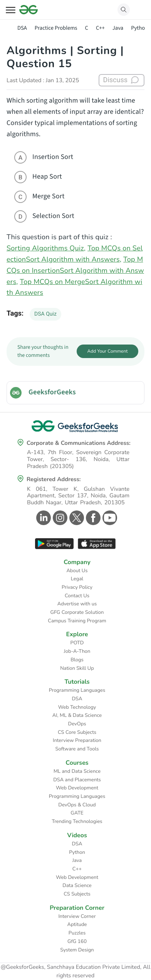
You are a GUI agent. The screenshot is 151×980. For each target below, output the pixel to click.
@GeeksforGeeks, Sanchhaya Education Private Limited (70, 967)
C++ (100, 28)
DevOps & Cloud (77, 805)
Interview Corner (77, 916)
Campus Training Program (77, 621)
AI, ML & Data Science (77, 715)
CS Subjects (77, 894)
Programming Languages (77, 690)
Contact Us (77, 596)
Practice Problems (56, 28)
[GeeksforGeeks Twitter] (76, 518)
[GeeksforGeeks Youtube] (109, 518)
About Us (77, 571)
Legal (77, 579)
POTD (77, 643)
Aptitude (77, 924)
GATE (77, 813)
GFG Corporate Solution (77, 612)
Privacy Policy (77, 587)
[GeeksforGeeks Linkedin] (43, 518)
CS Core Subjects (77, 732)
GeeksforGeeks (52, 392)
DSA (22, 28)
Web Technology (77, 707)
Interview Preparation (77, 740)
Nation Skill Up (77, 668)
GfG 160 (77, 941)
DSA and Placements (77, 780)
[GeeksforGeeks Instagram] (59, 518)
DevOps (77, 724)
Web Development (77, 788)
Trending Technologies (77, 821)
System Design (77, 950)
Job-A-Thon (77, 651)
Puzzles (77, 933)
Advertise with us (77, 604)
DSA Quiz (45, 314)
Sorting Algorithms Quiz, (46, 248)
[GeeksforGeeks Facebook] (92, 518)
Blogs (77, 660)
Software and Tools (77, 749)
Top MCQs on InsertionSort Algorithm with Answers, (75, 271)
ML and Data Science (77, 771)
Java (118, 28)
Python (139, 28)
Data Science (77, 885)
